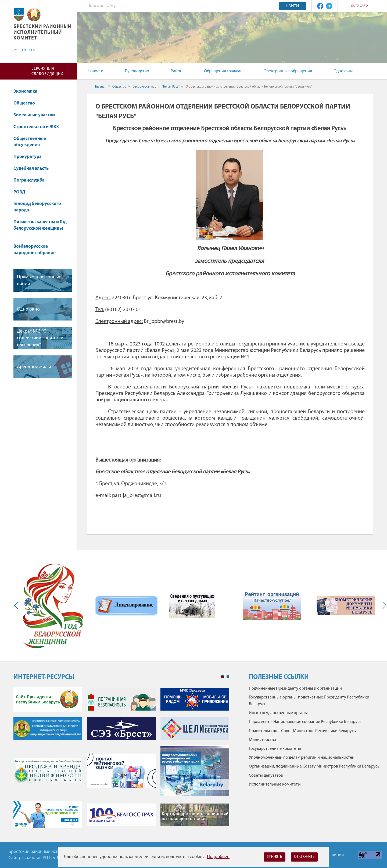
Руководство (137, 71)
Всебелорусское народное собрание (35, 250)
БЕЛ (32, 51)
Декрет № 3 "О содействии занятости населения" (40, 338)
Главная (101, 87)
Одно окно (344, 71)
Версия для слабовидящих (47, 71)
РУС (16, 51)
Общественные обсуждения (30, 142)
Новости (96, 71)
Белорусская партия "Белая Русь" (156, 87)
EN (24, 51)
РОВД (22, 192)
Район (177, 71)
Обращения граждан (223, 71)
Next (383, 606)
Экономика (28, 91)
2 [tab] (228, 677)
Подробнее (218, 857)
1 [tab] (223, 677)
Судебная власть (31, 169)
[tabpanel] (121, 760)
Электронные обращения (288, 71)
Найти (292, 6)
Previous (17, 606)
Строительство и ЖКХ (39, 127)
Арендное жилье (35, 367)
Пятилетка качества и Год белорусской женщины (40, 228)
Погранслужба (29, 180)
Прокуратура (30, 157)
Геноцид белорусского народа (37, 207)
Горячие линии (329, 855)
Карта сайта (360, 6)
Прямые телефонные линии (39, 280)
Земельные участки (37, 115)
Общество (27, 103)
